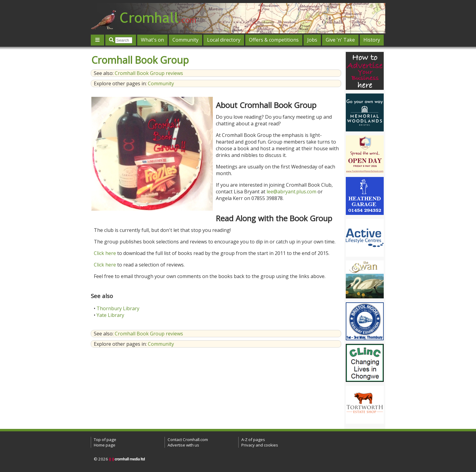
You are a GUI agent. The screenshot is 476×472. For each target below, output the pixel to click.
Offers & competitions (274, 40)
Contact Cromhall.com (188, 440)
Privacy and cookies (260, 445)
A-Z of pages (253, 440)
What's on (152, 40)
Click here (105, 253)
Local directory (224, 40)
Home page (105, 445)
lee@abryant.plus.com (291, 192)
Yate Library (110, 315)
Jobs (312, 40)
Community (185, 40)
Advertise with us (183, 445)
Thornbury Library (118, 308)
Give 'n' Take (340, 40)
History (372, 40)
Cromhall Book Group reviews (149, 73)
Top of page (105, 440)
